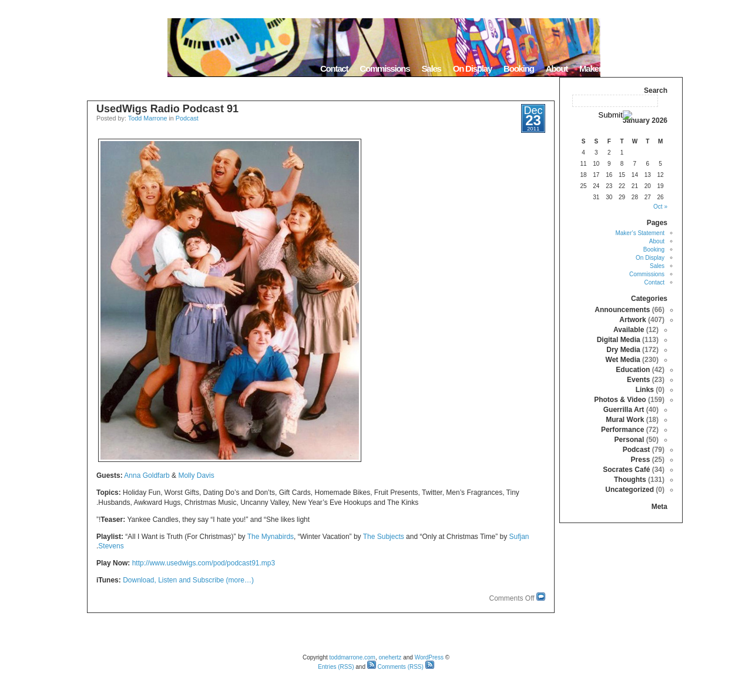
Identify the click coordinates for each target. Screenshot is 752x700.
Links (645, 390)
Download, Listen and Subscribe (174, 580)
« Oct (660, 207)
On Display (472, 68)
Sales (431, 68)
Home (668, 68)
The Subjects (384, 537)
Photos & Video (620, 400)
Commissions (385, 68)
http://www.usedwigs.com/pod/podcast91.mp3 (204, 563)
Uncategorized (630, 490)
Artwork (632, 320)
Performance (622, 430)
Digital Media (619, 340)
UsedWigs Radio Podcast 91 (167, 109)
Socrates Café (626, 470)
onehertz (390, 657)
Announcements (622, 310)
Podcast (187, 118)
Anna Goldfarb (147, 475)
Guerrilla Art (624, 410)
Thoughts (630, 480)
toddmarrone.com (352, 657)
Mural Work (625, 420)
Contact (334, 68)
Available (629, 330)
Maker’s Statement (612, 68)
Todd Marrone (148, 118)
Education (633, 370)
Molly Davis (196, 475)
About (557, 68)
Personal (630, 440)
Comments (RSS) (395, 667)
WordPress (429, 657)
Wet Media (623, 360)
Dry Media (623, 350)
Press (641, 460)
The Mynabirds (271, 537)
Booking (519, 68)
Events (638, 380)
